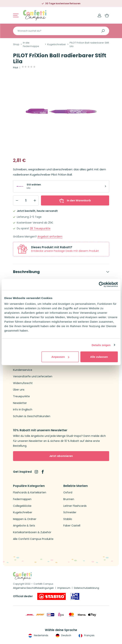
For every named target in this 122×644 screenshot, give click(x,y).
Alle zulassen (99, 357)
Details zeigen (101, 345)
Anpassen (60, 357)
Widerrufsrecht (23, 383)
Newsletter (20, 403)
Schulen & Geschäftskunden (32, 416)
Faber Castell (72, 526)
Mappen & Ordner (25, 519)
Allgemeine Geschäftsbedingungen (33, 588)
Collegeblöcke (22, 506)
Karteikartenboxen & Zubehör (32, 532)
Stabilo (68, 519)
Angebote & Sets (24, 526)
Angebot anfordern (50, 237)
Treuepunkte (40, 228)
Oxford (68, 493)
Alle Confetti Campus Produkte (33, 539)
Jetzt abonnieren (61, 456)
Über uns (19, 390)
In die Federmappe (31, 44)
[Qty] (26, 200)
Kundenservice (23, 370)
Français (86, 635)
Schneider (70, 512)
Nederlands (38, 635)
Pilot (16, 68)
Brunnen (69, 499)
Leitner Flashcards (75, 506)
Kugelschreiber (57, 44)
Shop (16, 44)
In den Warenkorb (75, 200)
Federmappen (22, 499)
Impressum (64, 588)
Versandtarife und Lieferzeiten (33, 376)
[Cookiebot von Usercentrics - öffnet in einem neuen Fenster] (101, 284)
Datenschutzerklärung (87, 588)
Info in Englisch (23, 410)
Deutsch (63, 635)
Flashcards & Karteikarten (30, 493)
